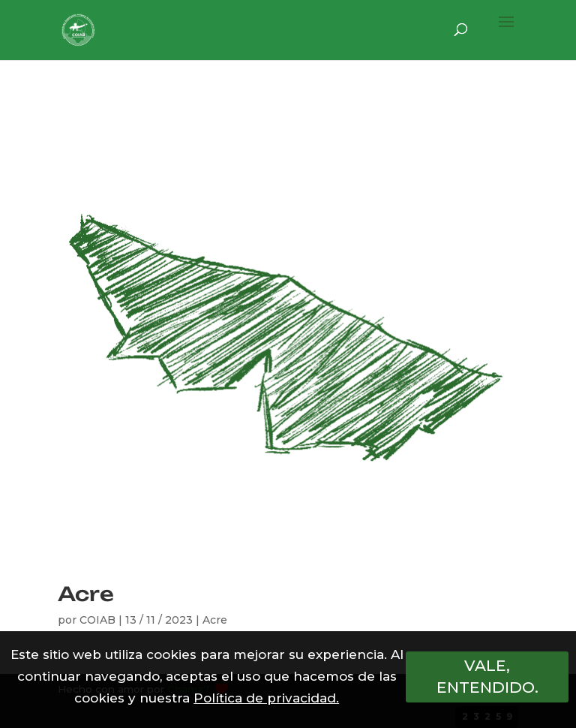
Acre (86, 594)
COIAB (97, 620)
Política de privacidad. (266, 698)
